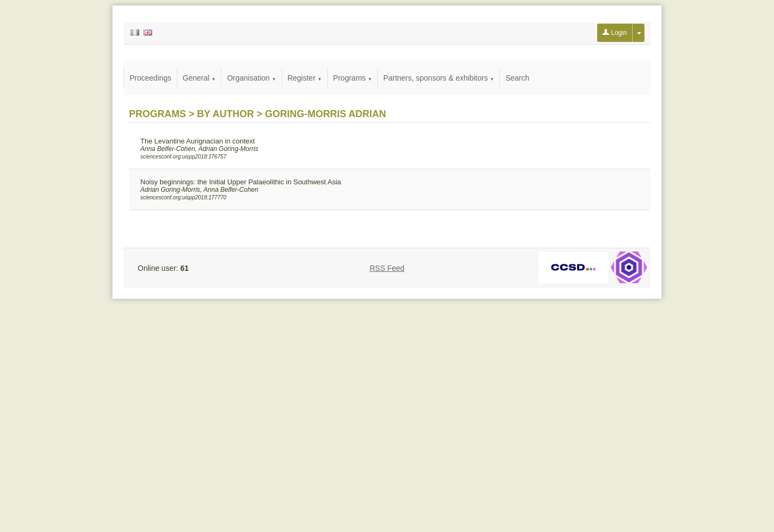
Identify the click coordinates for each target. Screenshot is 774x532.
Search (517, 78)
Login (615, 33)
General (199, 78)
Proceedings (150, 78)
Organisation (251, 78)
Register (305, 78)
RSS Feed (387, 268)
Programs (353, 78)
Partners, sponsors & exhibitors (439, 78)
